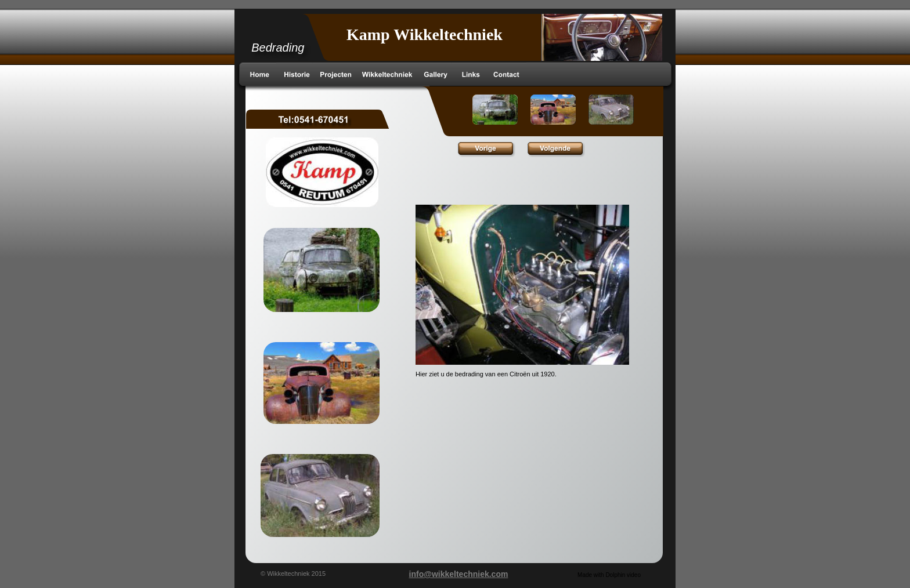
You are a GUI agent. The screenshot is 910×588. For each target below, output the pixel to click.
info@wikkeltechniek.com (459, 574)
